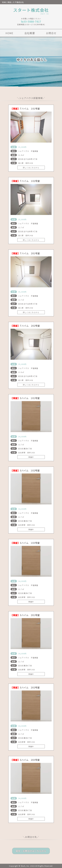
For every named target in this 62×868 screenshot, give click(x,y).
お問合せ (51, 33)
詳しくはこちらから (31, 168)
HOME (9, 33)
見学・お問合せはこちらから (31, 851)
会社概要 (30, 33)
